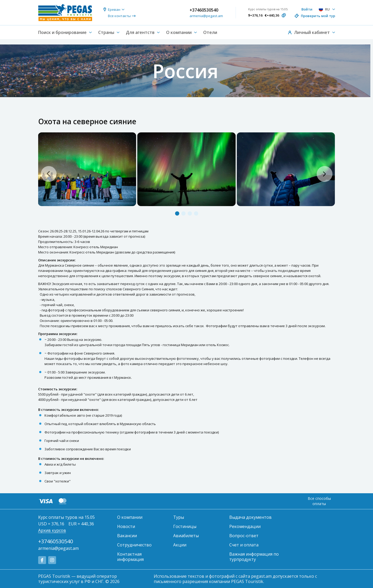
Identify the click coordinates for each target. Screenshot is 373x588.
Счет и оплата (244, 545)
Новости (126, 526)
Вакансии (127, 536)
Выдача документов (250, 517)
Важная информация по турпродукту (254, 557)
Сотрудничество (134, 545)
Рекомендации (245, 526)
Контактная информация (130, 557)
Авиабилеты (186, 536)
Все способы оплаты (319, 501)
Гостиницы (185, 526)
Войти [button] (307, 9)
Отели (210, 32)
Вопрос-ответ (244, 536)
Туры (179, 517)
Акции (180, 545)
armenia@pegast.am (206, 16)
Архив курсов (52, 530)
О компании (130, 517)
